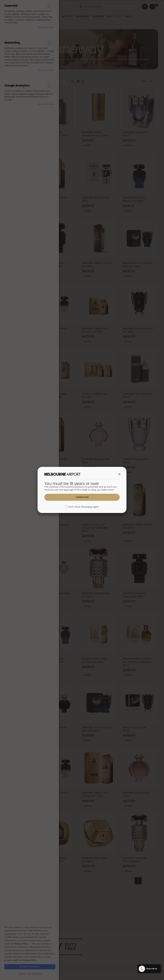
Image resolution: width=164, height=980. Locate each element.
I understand (82, 497)
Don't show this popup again (84, 507)
